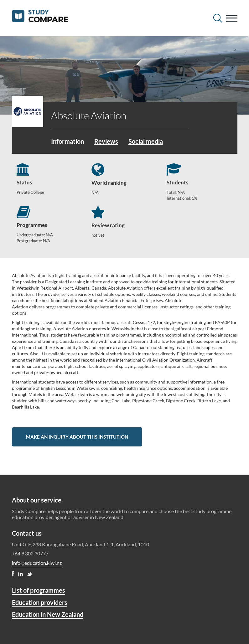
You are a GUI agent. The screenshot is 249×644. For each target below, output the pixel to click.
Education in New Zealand (48, 614)
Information (67, 141)
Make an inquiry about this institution (77, 437)
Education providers (40, 602)
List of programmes (39, 590)
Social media (146, 141)
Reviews (106, 141)
